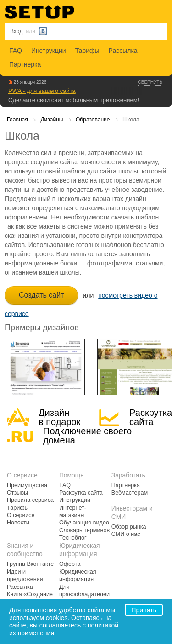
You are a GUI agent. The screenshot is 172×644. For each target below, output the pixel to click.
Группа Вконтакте (30, 564)
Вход (16, 31)
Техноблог (73, 538)
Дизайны (52, 120)
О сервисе (21, 515)
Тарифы (87, 51)
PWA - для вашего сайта (42, 91)
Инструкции (49, 51)
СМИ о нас (126, 534)
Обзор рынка (129, 527)
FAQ (16, 51)
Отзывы (17, 493)
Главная (17, 120)
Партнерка (25, 64)
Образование (93, 120)
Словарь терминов (84, 530)
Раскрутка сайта (151, 417)
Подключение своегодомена (87, 436)
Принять (144, 610)
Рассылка (123, 51)
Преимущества (27, 485)
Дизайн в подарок (59, 417)
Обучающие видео (84, 523)
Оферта (70, 564)
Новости (18, 523)
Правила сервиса (30, 500)
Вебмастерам (130, 493)
